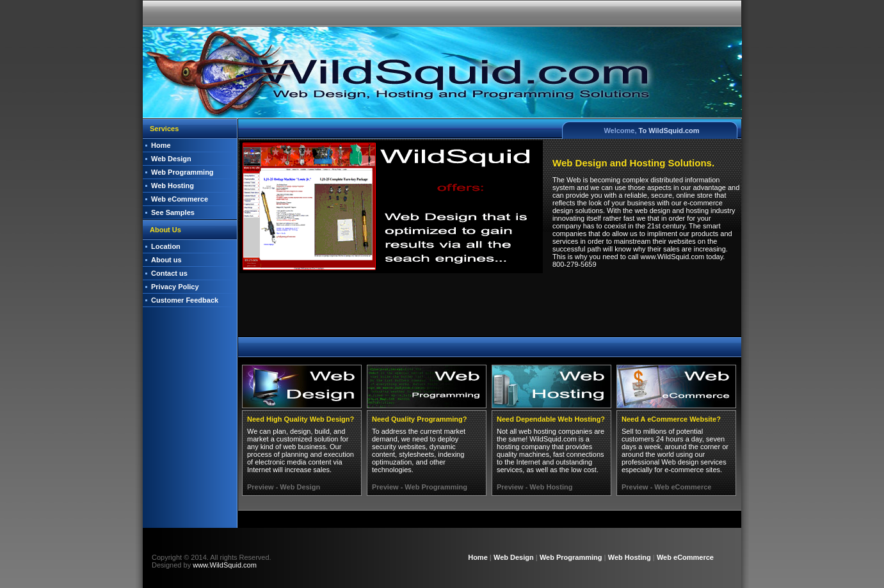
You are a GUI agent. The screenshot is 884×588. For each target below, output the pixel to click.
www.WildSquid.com (225, 565)
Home (161, 145)
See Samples (173, 212)
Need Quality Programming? (420, 419)
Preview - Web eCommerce (666, 487)
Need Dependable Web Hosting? (551, 419)
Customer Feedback (185, 300)
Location (166, 246)
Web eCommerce (180, 199)
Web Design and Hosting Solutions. (633, 163)
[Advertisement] (489, 308)
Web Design (171, 159)
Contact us (169, 273)
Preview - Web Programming (420, 487)
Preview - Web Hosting (534, 487)
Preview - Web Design (284, 487)
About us (166, 260)
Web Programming (182, 172)
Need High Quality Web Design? (301, 419)
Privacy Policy (175, 287)
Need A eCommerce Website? (671, 419)
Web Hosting (173, 186)
